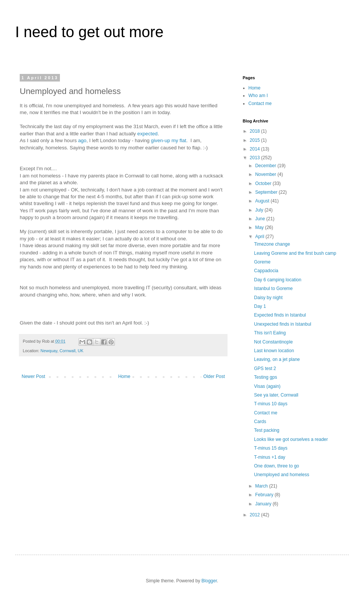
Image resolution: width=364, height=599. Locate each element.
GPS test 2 (265, 368)
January (264, 504)
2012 (256, 515)
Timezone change (272, 244)
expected (147, 134)
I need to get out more (89, 32)
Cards (260, 422)
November (266, 174)
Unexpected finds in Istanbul (283, 324)
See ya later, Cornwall (276, 395)
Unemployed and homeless (282, 475)
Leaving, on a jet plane (277, 359)
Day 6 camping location (278, 280)
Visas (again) (267, 386)
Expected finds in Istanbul (280, 315)
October (264, 183)
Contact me (260, 103)
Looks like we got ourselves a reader (291, 439)
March (262, 486)
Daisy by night (268, 298)
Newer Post (33, 376)
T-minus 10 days (271, 404)
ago (82, 140)
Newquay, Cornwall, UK (62, 351)
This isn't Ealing (270, 333)
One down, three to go (277, 466)
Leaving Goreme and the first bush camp (295, 253)
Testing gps (266, 377)
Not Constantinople (273, 342)
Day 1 (260, 306)
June (261, 219)
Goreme (262, 262)
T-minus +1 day (270, 457)
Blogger (209, 581)
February (265, 495)
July (260, 210)
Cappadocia (266, 271)
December (266, 166)
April (260, 237)
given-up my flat (169, 140)
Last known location (274, 351)
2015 (256, 140)
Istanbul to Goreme (273, 289)
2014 (256, 149)
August (263, 201)
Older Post (214, 376)
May (260, 227)
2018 (256, 131)
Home (124, 376)
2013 (256, 158)
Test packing (267, 430)
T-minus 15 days (271, 448)
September (267, 192)
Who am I (258, 96)
